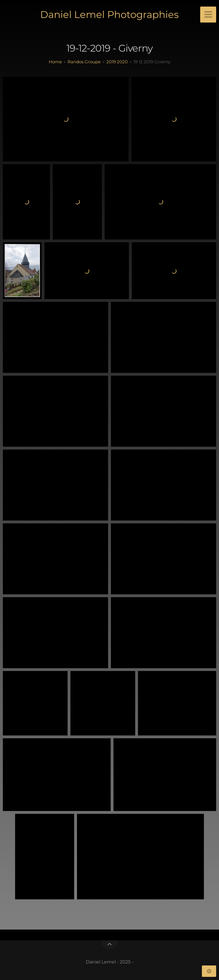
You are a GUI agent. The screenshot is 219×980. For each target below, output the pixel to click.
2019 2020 (117, 62)
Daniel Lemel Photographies (109, 15)
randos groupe (84, 62)
